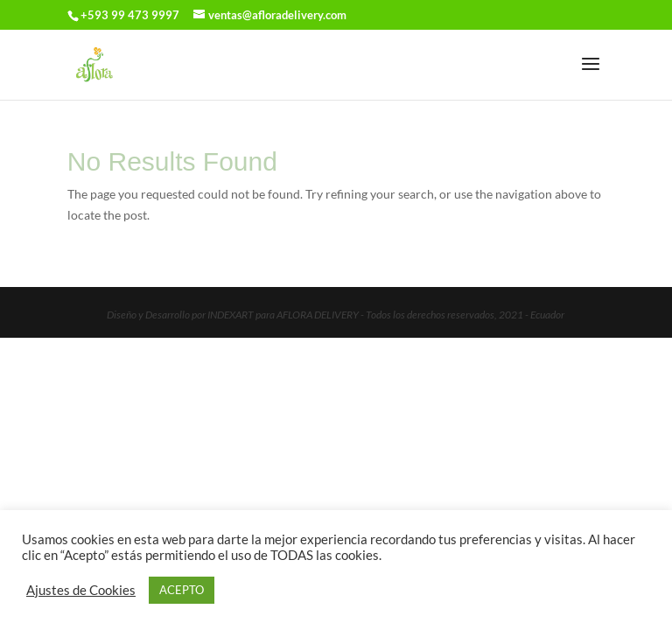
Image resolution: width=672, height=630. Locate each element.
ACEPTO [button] (182, 590)
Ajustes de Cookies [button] (81, 590)
